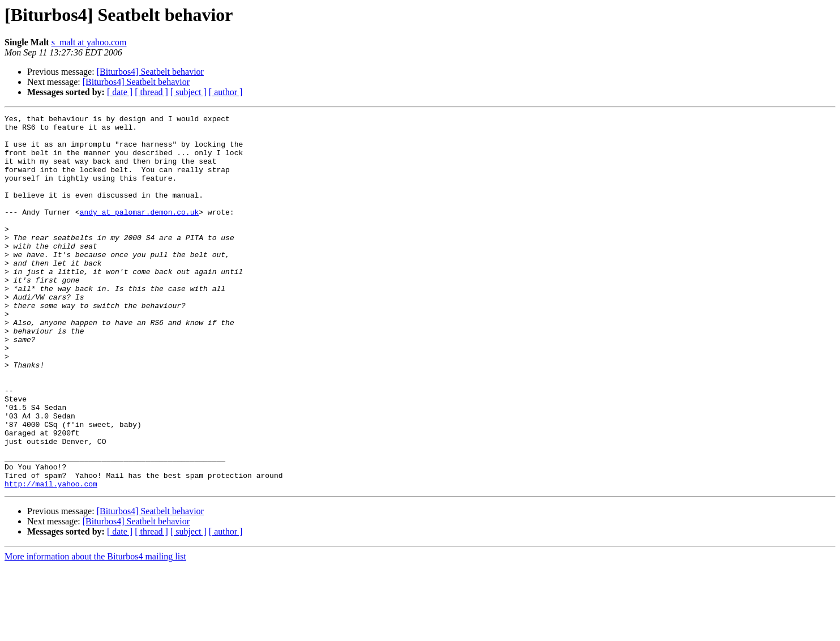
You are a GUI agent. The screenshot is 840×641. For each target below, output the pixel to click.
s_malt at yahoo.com (89, 42)
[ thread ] (151, 92)
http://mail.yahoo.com (51, 558)
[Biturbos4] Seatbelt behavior (150, 72)
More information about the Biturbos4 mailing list (95, 631)
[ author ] (226, 92)
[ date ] (120, 92)
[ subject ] (188, 92)
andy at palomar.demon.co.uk (140, 232)
